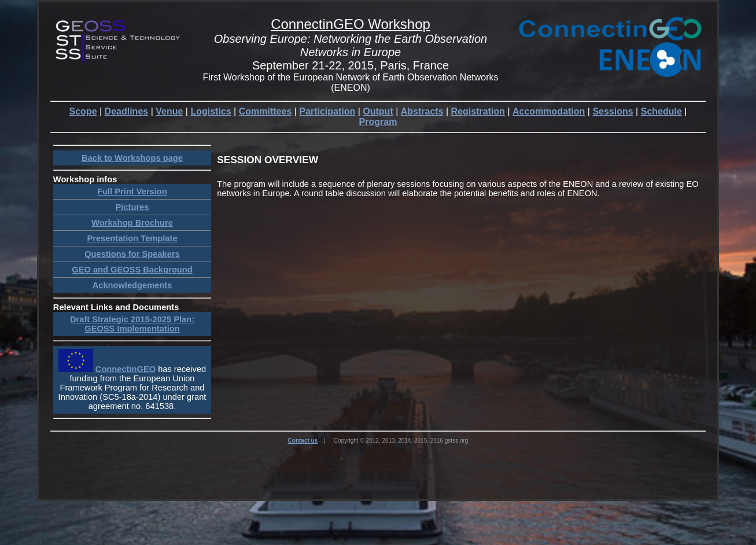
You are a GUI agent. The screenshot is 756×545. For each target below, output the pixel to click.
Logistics (211, 111)
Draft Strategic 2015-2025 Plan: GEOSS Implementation (132, 324)
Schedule (661, 111)
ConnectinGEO (126, 369)
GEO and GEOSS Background (132, 270)
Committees (265, 111)
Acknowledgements (132, 285)
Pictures (132, 207)
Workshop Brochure (132, 223)
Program (378, 122)
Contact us (303, 441)
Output (378, 111)
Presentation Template (132, 238)
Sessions (613, 111)
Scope (83, 111)
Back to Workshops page (132, 158)
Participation (327, 111)
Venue (169, 111)
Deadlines (127, 111)
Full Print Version (132, 192)
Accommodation (549, 111)
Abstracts (422, 111)
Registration (478, 111)
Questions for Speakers (132, 254)
